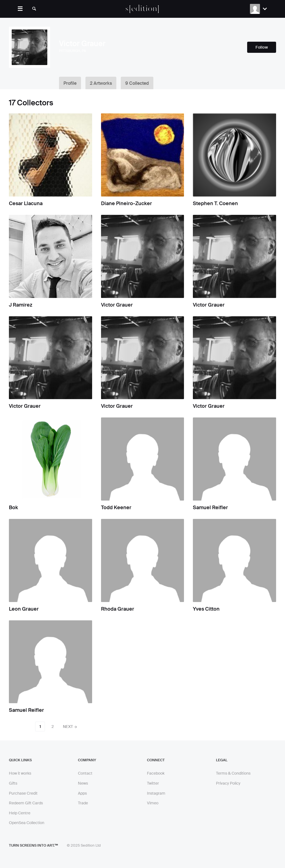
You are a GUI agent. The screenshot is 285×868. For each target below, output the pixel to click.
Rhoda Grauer (118, 609)
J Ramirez (21, 305)
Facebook (156, 773)
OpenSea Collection (27, 823)
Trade (83, 803)
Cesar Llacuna (26, 203)
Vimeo (153, 803)
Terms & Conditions (233, 773)
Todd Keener (116, 508)
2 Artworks (101, 83)
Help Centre (20, 813)
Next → (70, 727)
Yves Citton (206, 609)
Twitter (153, 783)
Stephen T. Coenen (215, 203)
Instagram (156, 793)
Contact (85, 773)
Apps (82, 793)
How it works (20, 773)
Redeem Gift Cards (26, 803)
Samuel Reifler (210, 508)
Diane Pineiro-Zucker (126, 203)
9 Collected (137, 83)
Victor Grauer (117, 305)
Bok (13, 508)
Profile (70, 83)
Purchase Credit (23, 793)
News (83, 783)
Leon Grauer (24, 609)
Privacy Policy (228, 783)
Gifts (13, 783)
